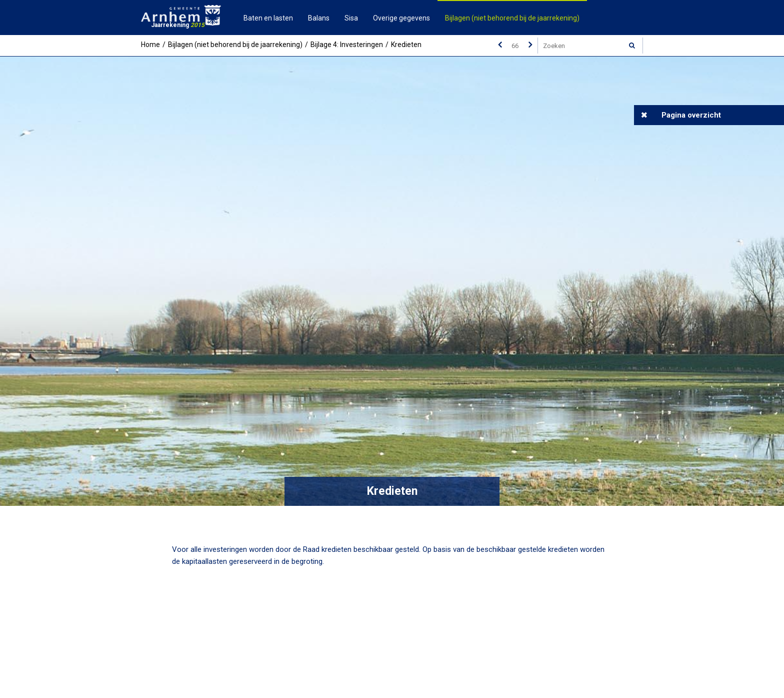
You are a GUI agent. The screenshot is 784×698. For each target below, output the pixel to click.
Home (150, 45)
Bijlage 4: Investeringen (347, 45)
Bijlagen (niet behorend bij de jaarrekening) (512, 18)
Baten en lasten (268, 18)
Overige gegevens (401, 18)
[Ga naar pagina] (515, 46)
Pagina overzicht (691, 115)
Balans (319, 18)
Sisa (351, 18)
